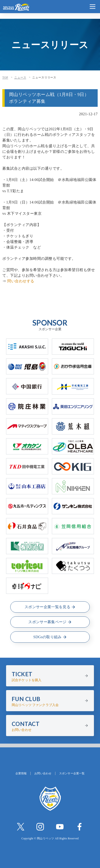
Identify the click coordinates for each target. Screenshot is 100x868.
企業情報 (21, 773)
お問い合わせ (43, 773)
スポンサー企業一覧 (72, 773)
